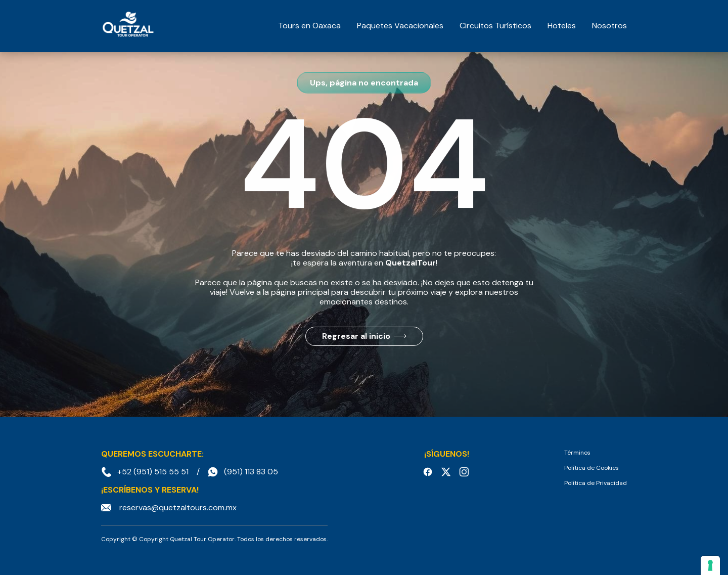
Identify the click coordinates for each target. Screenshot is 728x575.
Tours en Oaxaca (309, 26)
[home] (128, 26)
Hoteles (562, 26)
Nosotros (609, 26)
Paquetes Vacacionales (400, 26)
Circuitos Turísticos (495, 26)
